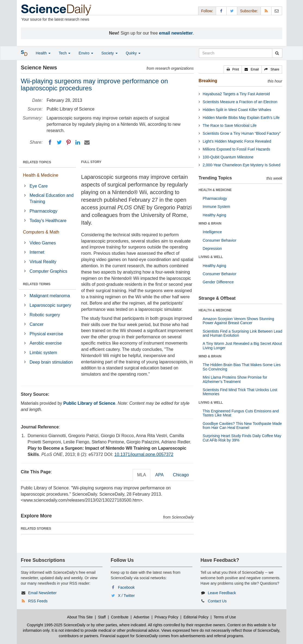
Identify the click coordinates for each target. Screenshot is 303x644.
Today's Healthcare (48, 221)
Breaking (208, 81)
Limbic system (43, 353)
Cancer (37, 324)
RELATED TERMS (37, 284)
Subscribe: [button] (249, 11)
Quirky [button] (133, 53)
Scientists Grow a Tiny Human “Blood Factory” (242, 133)
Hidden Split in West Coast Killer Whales (237, 110)
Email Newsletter (42, 593)
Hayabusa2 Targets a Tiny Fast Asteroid (236, 94)
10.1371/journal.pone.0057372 (144, 454)
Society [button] (110, 53)
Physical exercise (46, 334)
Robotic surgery (45, 315)
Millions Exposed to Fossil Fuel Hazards (236, 149)
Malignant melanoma (50, 296)
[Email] (87, 142)
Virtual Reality (43, 262)
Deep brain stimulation (51, 362)
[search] (277, 53)
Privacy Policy (166, 617)
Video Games (43, 243)
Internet (37, 252)
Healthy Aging (214, 215)
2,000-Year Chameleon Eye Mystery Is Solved (242, 165)
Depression (212, 249)
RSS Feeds (38, 601)
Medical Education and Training (52, 198)
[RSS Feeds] (266, 11)
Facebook (126, 587)
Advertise (141, 617)
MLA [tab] (141, 475)
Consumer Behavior (220, 240)
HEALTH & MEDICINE (215, 190)
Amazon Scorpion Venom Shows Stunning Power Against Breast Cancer (238, 321)
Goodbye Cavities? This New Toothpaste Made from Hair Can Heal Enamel (242, 426)
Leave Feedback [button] (222, 593)
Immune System (216, 207)
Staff (102, 617)
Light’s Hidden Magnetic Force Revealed (237, 141)
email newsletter (176, 33)
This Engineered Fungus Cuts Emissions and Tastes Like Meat (241, 413)
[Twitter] (59, 142)
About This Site (80, 617)
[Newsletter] (277, 11)
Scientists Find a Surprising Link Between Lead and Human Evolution (243, 333)
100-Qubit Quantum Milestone (228, 157)
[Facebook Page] (221, 11)
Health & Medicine (41, 175)
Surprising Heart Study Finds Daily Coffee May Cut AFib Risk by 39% (242, 438)
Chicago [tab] (181, 475)
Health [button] (43, 53)
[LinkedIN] (78, 142)
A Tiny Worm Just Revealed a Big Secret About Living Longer (242, 346)
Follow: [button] (207, 11)
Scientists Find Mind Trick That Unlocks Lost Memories (240, 392)
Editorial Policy (196, 617)
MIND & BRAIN (210, 223)
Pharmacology (43, 211)
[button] (233, 69)
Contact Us (217, 601)
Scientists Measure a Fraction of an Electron (240, 102)
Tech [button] (65, 53)
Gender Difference (218, 282)
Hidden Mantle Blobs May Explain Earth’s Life (241, 118)
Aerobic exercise (46, 343)
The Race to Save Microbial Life (230, 125)
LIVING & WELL (211, 257)
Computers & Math (41, 232)
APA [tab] (159, 475)
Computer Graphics (49, 271)
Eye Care (39, 186)
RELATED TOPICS (37, 162)
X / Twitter (126, 596)
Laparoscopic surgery (50, 305)
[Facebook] (50, 142)
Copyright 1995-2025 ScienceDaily (56, 625)
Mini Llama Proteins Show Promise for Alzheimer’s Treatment (235, 379)
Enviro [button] (86, 53)
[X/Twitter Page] (232, 11)
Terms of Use (225, 617)
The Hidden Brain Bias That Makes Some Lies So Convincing (242, 367)
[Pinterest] (68, 142)
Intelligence (212, 232)
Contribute (120, 617)
